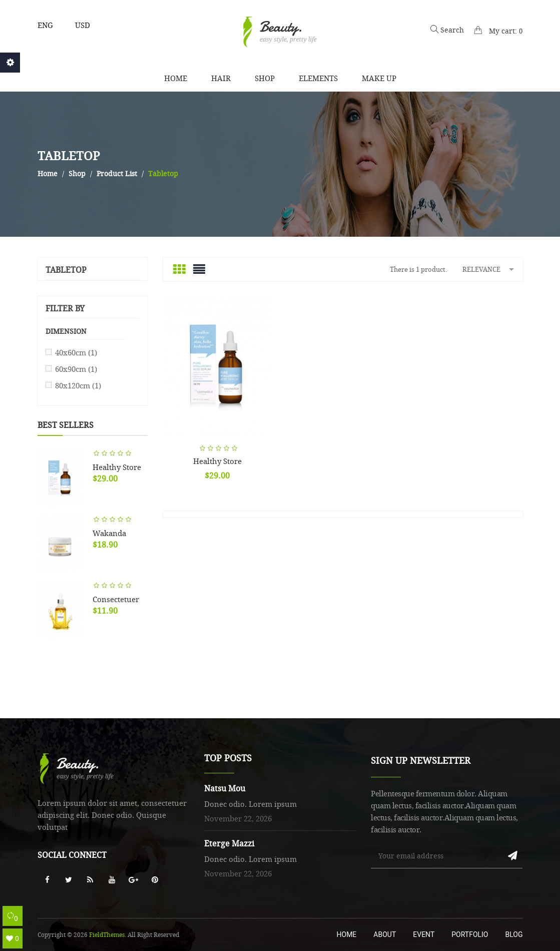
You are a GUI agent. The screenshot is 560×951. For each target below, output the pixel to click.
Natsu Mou (225, 788)
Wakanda (109, 533)
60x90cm (76, 369)
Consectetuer (116, 599)
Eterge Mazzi (229, 843)
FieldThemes (107, 935)
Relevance (490, 269)
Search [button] (447, 30)
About (385, 934)
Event (424, 934)
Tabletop (66, 270)
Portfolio (470, 934)
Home (347, 934)
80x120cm (78, 385)
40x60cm (76, 352)
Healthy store (117, 467)
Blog (514, 934)
